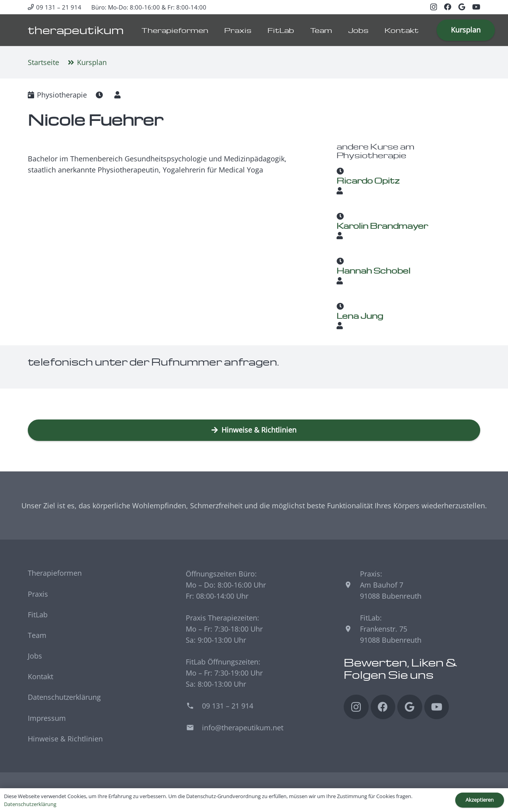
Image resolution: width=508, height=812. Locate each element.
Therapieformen (55, 573)
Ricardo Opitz (368, 180)
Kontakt (40, 676)
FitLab (38, 615)
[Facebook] (448, 7)
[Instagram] (434, 7)
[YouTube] (476, 7)
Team (37, 635)
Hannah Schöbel (373, 270)
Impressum (47, 718)
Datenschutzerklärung (64, 697)
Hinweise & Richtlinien (65, 739)
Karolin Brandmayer (382, 225)
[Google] (462, 7)
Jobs (35, 656)
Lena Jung (360, 316)
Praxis (38, 594)
